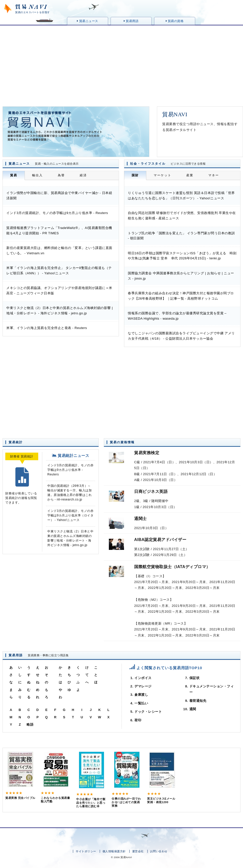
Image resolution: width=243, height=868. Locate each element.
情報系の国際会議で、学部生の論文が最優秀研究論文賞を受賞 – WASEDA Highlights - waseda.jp (177, 316)
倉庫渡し (141, 695)
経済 (83, 175)
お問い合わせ (159, 851)
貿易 (14, 175)
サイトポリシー (86, 851)
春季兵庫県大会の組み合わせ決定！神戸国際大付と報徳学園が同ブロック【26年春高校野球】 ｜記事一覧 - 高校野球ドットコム (181, 296)
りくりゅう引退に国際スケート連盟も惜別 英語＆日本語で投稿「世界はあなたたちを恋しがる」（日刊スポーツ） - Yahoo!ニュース (181, 196)
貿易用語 (131, 21)
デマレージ (143, 686)
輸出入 (37, 175)
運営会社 (138, 851)
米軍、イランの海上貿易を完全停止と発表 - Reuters (47, 328)
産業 (190, 175)
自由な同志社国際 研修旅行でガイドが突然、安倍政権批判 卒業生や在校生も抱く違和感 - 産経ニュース (182, 216)
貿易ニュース (87, 21)
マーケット (163, 175)
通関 (193, 709)
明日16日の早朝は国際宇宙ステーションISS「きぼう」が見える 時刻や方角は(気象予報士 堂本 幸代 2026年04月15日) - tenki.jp (182, 256)
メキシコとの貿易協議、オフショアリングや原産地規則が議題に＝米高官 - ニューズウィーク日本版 (59, 291)
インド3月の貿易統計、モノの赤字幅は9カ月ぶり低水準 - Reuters (57, 213)
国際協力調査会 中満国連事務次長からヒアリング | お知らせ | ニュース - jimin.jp (181, 276)
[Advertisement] (121, 63)
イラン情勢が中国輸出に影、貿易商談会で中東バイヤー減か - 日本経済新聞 (59, 196)
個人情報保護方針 (114, 851)
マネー (214, 175)
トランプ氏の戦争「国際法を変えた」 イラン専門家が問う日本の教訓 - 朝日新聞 (181, 236)
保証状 (195, 678)
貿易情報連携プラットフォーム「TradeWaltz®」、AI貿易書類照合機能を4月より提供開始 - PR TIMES (59, 230)
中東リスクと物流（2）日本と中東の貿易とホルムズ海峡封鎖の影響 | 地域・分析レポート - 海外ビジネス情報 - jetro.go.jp (60, 311)
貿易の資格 (175, 21)
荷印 (138, 720)
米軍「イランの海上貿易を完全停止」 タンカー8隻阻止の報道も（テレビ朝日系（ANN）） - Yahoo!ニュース (59, 271)
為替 (61, 175)
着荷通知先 (198, 701)
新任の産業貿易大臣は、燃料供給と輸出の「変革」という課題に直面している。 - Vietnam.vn (59, 250)
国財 (135, 175)
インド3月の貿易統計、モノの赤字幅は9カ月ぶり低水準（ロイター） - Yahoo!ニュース (70, 515)
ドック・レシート (148, 712)
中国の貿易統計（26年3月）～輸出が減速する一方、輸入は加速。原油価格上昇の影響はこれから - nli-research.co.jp (69, 493)
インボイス (143, 678)
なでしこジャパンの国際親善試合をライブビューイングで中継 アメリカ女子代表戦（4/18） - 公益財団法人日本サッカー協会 (181, 336)
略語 (30, 725)
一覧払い (141, 703)
